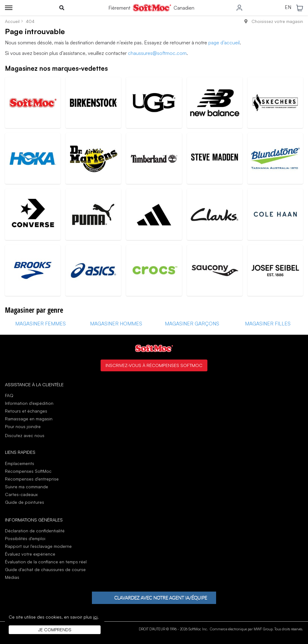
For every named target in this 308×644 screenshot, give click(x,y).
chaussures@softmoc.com (157, 53)
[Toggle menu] (9, 8)
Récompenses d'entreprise (32, 479)
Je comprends (55, 630)
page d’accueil (224, 42)
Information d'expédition (29, 403)
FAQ (9, 395)
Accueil (12, 21)
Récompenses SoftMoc (28, 471)
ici (95, 617)
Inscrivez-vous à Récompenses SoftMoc (154, 365)
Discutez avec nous (25, 436)
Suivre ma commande (27, 487)
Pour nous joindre (23, 426)
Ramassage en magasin (29, 419)
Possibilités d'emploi (25, 538)
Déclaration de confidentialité (35, 531)
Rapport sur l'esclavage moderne (38, 546)
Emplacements (20, 463)
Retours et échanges (26, 411)
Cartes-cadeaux (21, 494)
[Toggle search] (62, 8)
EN (288, 7)
